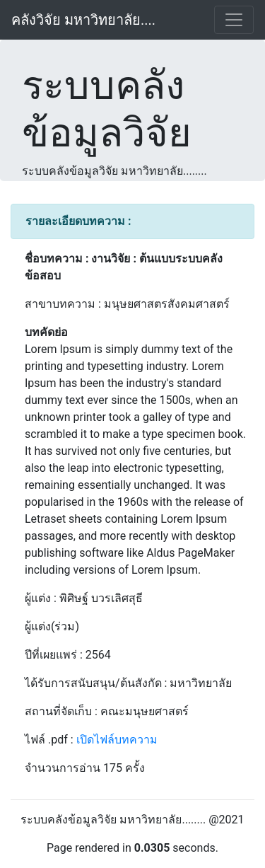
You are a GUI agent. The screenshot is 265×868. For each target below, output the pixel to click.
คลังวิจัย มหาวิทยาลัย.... (83, 20)
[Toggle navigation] (234, 20)
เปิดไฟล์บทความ (117, 740)
